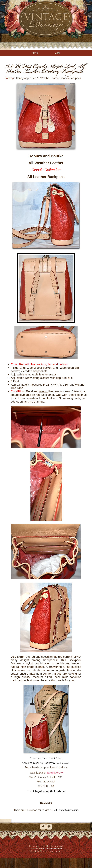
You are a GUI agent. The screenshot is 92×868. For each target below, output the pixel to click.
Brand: (33, 777)
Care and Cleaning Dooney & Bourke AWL (46, 763)
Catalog (9, 78)
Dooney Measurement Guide (46, 759)
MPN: (40, 782)
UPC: (41, 786)
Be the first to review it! (65, 810)
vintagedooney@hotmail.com (49, 791)
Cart (57, 53)
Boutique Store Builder (52, 849)
